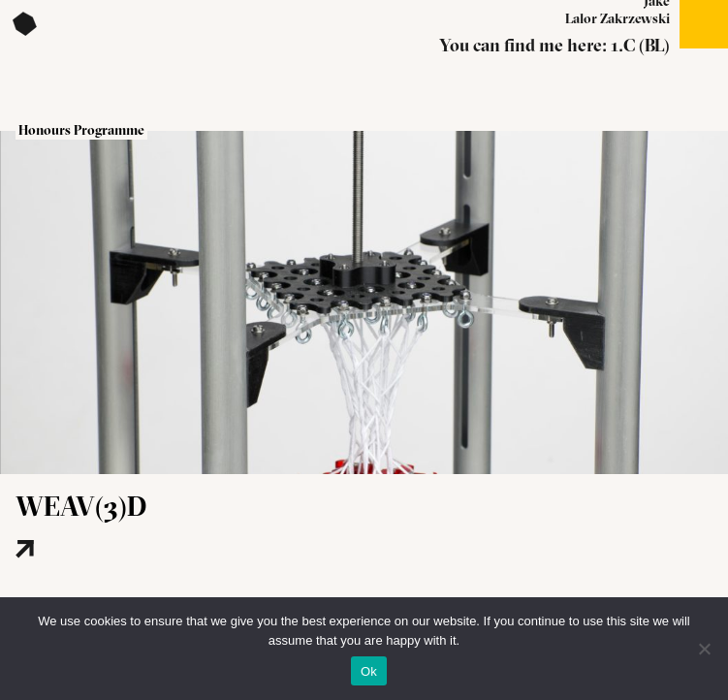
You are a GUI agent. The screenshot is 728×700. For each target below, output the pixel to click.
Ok (369, 671)
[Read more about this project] (83, 580)
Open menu (704, 24)
